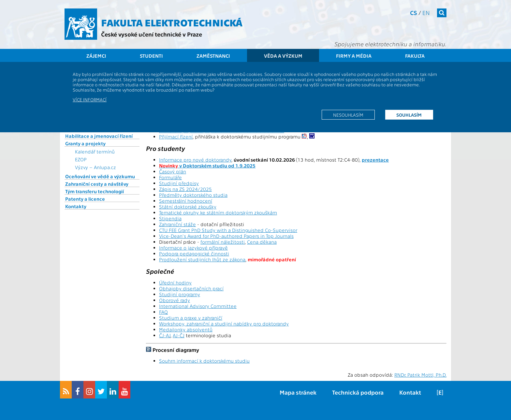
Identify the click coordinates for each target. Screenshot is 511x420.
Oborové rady (175, 300)
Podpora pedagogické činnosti (194, 253)
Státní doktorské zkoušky (188, 207)
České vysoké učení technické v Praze (152, 34)
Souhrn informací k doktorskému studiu (204, 361)
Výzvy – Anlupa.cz (95, 167)
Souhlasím (409, 115)
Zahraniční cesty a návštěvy (97, 184)
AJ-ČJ (179, 335)
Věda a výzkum (283, 56)
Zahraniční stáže (177, 224)
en (426, 13)
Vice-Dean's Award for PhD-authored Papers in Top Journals (226, 236)
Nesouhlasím (348, 115)
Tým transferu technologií (95, 191)
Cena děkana (262, 242)
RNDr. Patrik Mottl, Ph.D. (420, 375)
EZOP (81, 159)
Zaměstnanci (213, 56)
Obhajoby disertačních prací (191, 288)
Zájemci (96, 56)
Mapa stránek (298, 392)
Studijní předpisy (179, 183)
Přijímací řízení (176, 137)
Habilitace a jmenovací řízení (99, 136)
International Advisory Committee (198, 306)
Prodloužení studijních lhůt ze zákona (202, 259)
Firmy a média (354, 56)
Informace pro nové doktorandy (195, 160)
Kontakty (76, 206)
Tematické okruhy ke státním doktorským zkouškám (218, 212)
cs (414, 13)
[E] (440, 392)
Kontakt (410, 392)
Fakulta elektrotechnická (172, 22)
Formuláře (170, 177)
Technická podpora (358, 392)
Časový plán (173, 171)
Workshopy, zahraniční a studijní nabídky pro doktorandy (224, 324)
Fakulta (415, 56)
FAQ (163, 312)
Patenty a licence (85, 199)
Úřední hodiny (175, 282)
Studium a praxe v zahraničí (191, 318)
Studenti (151, 56)
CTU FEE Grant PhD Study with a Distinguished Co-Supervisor (228, 230)
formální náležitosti (223, 242)
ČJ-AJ (165, 335)
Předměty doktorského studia (193, 195)
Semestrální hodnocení (186, 201)
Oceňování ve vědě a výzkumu (100, 176)
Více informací (90, 99)
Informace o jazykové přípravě (193, 248)
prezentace (375, 160)
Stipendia (170, 218)
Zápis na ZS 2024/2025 (185, 189)
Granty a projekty (85, 143)
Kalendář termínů (95, 152)
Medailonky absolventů (186, 329)
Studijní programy (180, 294)
